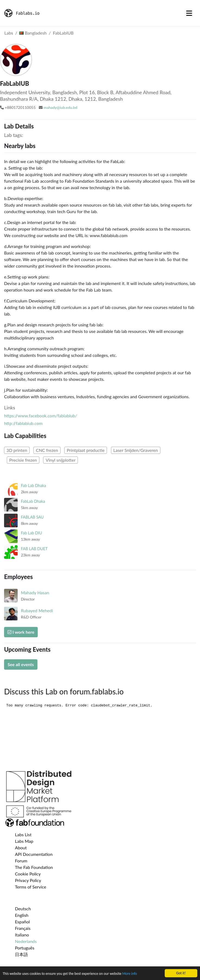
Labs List (23, 834)
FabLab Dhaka (33, 501)
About (21, 848)
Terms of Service (31, 887)
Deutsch (23, 909)
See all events (21, 664)
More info (129, 974)
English (22, 915)
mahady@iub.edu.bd (60, 107)
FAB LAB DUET (34, 549)
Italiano (22, 935)
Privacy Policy (28, 880)
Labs (9, 33)
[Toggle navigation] (189, 13)
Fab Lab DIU (31, 533)
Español (22, 922)
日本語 (21, 954)
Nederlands (26, 941)
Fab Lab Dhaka (34, 486)
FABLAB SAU (32, 517)
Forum (21, 861)
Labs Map (24, 841)
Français (23, 928)
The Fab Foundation (34, 867)
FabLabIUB (63, 33)
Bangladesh (33, 33)
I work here (21, 632)
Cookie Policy (28, 874)
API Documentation (34, 854)
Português (25, 948)
